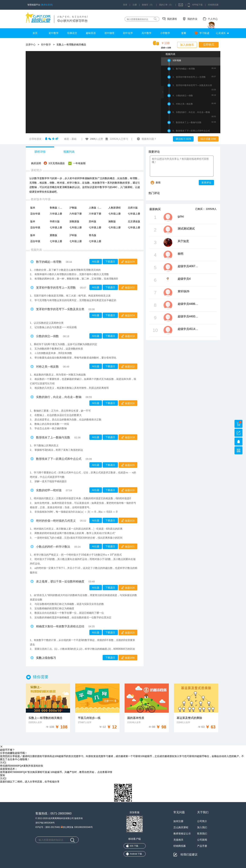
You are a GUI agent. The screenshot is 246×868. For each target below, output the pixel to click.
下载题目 (110, 262)
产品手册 (202, 846)
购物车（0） (148, 5)
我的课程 (172, 19)
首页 (35, 33)
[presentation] (117, 279)
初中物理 (109, 33)
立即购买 (209, 45)
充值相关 (178, 840)
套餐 (184, 33)
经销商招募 (213, 5)
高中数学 (147, 33)
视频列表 (69, 152)
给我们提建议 (189, 854)
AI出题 (96, 262)
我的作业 (192, 19)
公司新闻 (202, 840)
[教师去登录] (47, 5)
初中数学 (54, 33)
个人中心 (213, 19)
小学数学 (165, 33)
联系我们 (202, 834)
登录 (125, 5)
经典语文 (72, 33)
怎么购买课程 (181, 827)
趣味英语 (91, 33)
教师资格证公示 (182, 834)
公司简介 (202, 821)
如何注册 (178, 821)
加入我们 (202, 827)
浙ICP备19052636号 (45, 823)
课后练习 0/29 (183, 139)
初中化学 (128, 33)
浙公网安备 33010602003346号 (77, 827)
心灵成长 (221, 33)
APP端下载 (197, 5)
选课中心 (31, 45)
